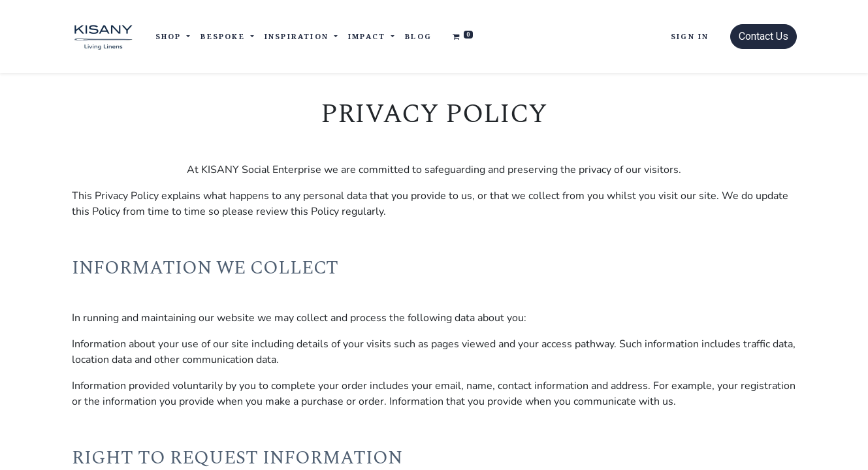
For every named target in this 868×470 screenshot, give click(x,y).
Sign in (690, 36)
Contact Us (764, 36)
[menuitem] (418, 37)
